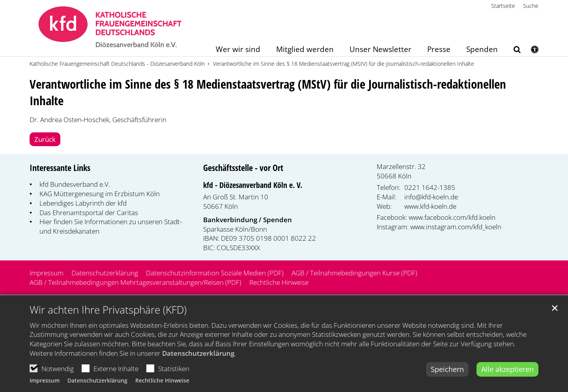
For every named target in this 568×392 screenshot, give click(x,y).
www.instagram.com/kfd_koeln (456, 227)
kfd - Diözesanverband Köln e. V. (253, 185)
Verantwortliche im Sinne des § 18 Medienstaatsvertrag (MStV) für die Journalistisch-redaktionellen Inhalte (344, 64)
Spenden (482, 50)
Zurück (45, 139)
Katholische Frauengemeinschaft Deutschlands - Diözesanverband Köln (117, 64)
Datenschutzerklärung (198, 357)
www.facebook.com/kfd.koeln (452, 217)
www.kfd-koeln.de (430, 206)
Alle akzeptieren (507, 373)
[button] (512, 51)
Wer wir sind (238, 50)
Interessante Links (60, 168)
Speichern (447, 373)
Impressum (45, 384)
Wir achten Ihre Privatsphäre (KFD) (108, 313)
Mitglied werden (305, 50)
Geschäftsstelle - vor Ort (243, 168)
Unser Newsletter (380, 50)
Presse (439, 50)
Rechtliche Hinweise (162, 384)
